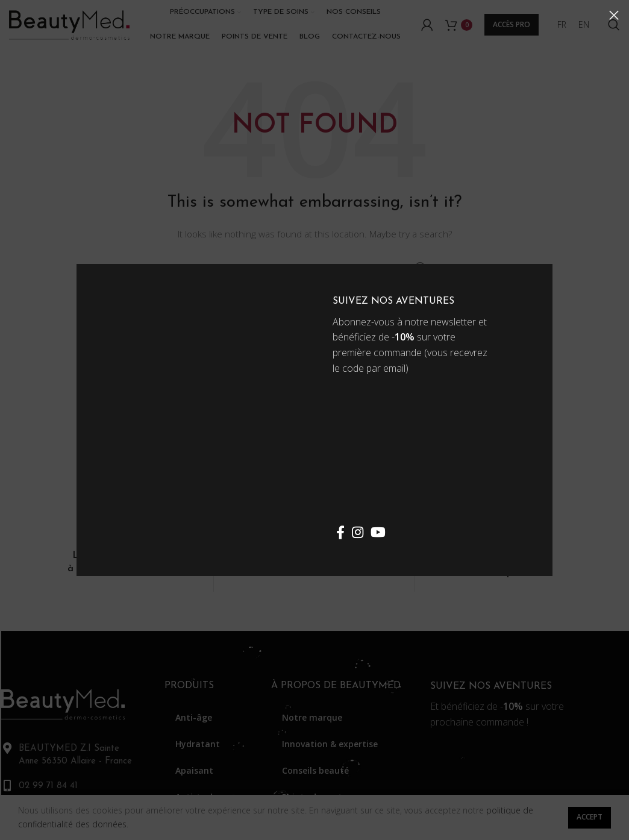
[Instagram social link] (358, 532)
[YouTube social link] (378, 532)
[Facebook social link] (340, 532)
